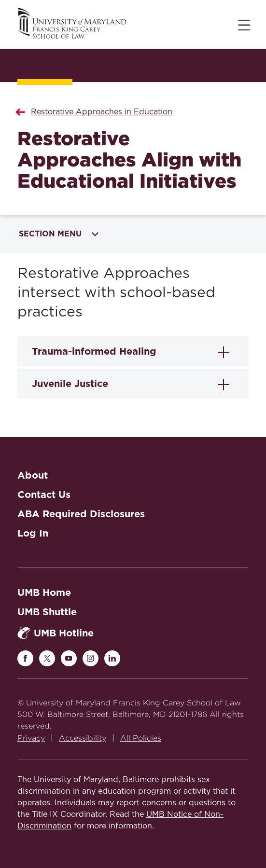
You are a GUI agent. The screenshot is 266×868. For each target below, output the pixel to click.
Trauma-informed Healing (94, 351)
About (33, 475)
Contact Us (44, 495)
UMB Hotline (56, 633)
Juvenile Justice (70, 384)
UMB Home (44, 592)
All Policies (141, 738)
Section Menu (59, 234)
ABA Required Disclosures (81, 514)
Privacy (31, 738)
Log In (33, 533)
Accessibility (83, 738)
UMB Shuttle (47, 612)
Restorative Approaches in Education (102, 112)
